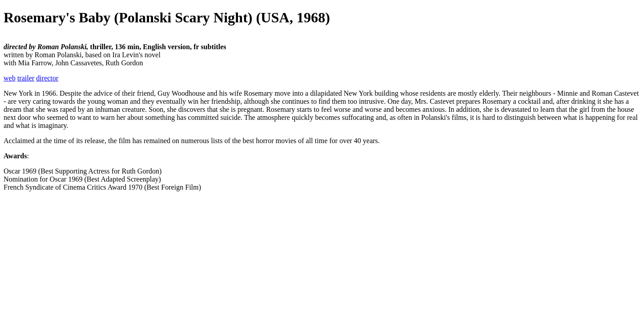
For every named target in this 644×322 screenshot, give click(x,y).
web (10, 78)
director (47, 78)
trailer (26, 78)
